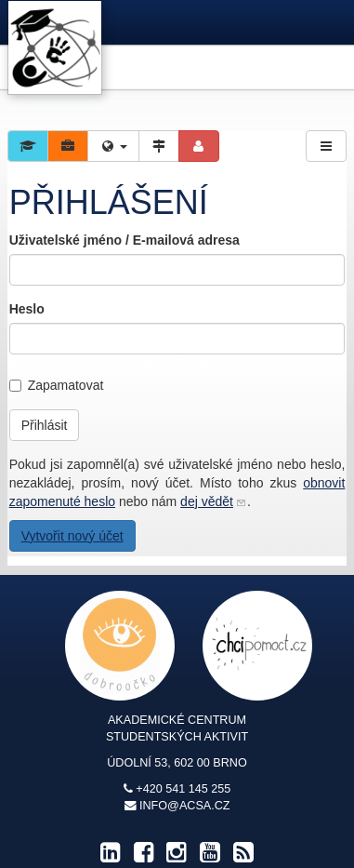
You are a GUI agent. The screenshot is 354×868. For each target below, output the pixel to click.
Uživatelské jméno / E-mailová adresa (125, 240)
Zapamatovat (57, 385)
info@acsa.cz (184, 806)
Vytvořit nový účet (72, 536)
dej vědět (207, 501)
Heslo (27, 309)
